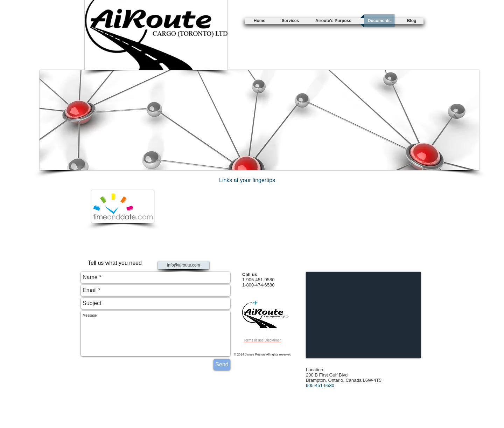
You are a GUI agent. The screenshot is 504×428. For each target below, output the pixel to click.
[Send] (222, 365)
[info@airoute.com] (184, 265)
